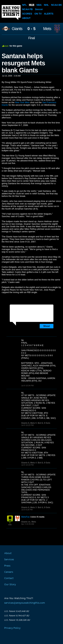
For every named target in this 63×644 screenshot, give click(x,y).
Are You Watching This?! (11, 12)
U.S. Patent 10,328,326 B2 (17, 620)
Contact (9, 578)
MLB (32, 5)
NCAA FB (27, 9)
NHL (46, 5)
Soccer (39, 9)
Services (9, 560)
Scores (27, 14)
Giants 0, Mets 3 (29, 507)
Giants (17, 29)
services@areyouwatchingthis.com (25, 603)
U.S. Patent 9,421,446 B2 (17, 611)
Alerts (49, 14)
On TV (38, 14)
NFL (24, 5)
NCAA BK (56, 5)
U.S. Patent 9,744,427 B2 (17, 616)
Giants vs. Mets (29, 522)
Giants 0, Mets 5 (29, 423)
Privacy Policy (12, 628)
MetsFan (26, 517)
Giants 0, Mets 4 (29, 463)
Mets (47, 29)
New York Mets (22, 102)
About (26, 18)
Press (7, 566)
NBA (39, 5)
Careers (9, 572)
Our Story (10, 585)
